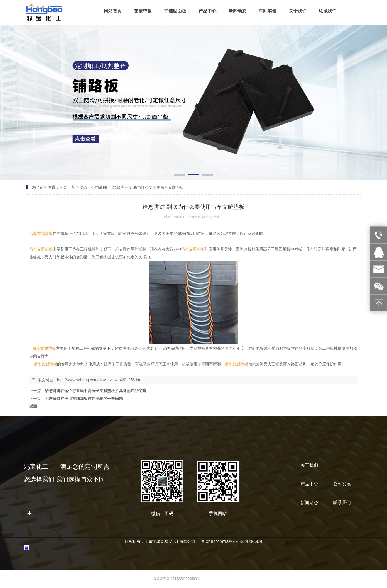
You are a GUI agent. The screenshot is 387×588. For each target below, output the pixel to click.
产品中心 (309, 484)
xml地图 (242, 542)
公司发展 (342, 484)
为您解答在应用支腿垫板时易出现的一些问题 (84, 399)
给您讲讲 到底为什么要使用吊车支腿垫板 (148, 187)
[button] (180, 176)
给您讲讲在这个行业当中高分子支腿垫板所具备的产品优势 (95, 391)
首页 (63, 187)
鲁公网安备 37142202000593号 (177, 579)
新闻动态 (79, 187)
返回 (33, 406)
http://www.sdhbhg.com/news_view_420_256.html (100, 380)
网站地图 (255, 542)
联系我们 (342, 503)
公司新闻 (99, 187)
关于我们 (309, 465)
